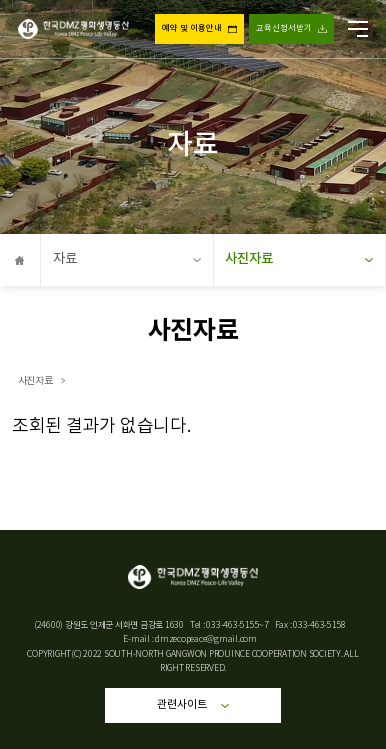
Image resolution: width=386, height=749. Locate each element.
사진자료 (299, 259)
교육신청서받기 (284, 28)
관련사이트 (193, 704)
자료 (127, 259)
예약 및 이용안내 (192, 28)
